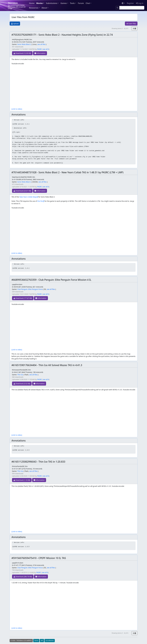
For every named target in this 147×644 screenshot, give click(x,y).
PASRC (40, 49)
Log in (140, 3)
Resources (34, 8)
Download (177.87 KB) (23, 298)
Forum (81, 3)
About (44, 8)
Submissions (52, 3)
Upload (15, 24)
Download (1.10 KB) (22, 480)
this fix (40, 201)
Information (40, 53)
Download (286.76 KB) (23, 577)
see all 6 (46, 49)
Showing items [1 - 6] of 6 (120, 28)
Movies (40, 3)
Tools (72, 3)
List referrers (50, 641)
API (42, 641)
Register (130, 3)
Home (32, 3)
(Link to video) (17, 109)
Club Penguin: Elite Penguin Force (30, 289)
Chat (88, 3)
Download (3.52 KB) (22, 384)
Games (64, 3)
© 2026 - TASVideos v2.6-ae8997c (21, 641)
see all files (41, 44)
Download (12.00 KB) (22, 53)
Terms (36, 641)
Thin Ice (20, 375)
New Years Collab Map (28, 197)
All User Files (131, 24)
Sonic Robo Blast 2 (24, 44)
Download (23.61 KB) (22, 191)
